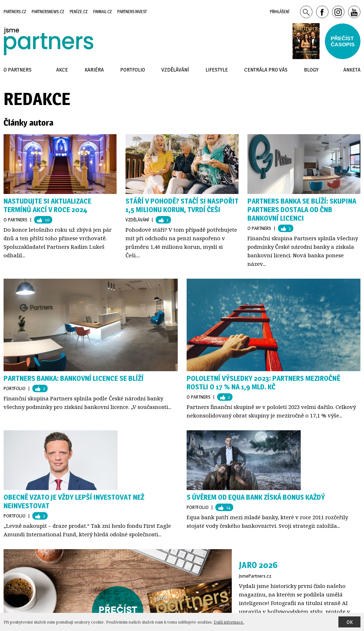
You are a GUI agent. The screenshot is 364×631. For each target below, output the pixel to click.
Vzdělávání (137, 220)
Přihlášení (280, 12)
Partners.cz (15, 12)
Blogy (311, 70)
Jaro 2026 (258, 565)
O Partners (15, 220)
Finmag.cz (103, 12)
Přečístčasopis (343, 41)
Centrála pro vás (266, 70)
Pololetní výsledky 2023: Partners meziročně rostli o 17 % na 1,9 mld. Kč (263, 383)
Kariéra (94, 70)
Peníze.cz (79, 12)
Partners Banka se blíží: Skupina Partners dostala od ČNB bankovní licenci (302, 210)
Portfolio (15, 388)
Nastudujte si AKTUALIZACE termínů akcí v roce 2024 (47, 205)
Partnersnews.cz (48, 12)
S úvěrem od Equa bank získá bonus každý (256, 497)
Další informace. (229, 622)
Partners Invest (132, 12)
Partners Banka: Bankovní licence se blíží (74, 378)
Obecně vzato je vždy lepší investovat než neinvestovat (74, 501)
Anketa (352, 70)
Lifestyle (217, 70)
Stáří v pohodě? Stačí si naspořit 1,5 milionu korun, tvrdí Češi (182, 205)
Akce (62, 70)
